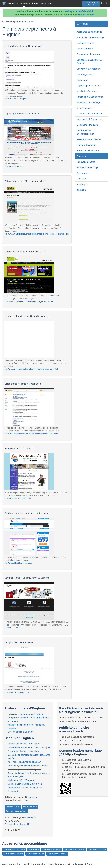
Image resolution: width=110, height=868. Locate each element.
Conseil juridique (85, 49)
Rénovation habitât (86, 162)
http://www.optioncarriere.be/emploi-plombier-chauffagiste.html (31, 434)
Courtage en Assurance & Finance (89, 62)
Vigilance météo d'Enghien (21, 780)
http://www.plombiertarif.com (17, 692)
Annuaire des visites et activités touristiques (29, 747)
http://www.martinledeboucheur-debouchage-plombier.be (29, 301)
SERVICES (82, 24)
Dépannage (82, 80)
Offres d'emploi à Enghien (20, 732)
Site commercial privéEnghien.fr (91, 4)
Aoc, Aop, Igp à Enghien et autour (24, 762)
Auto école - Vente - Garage (90, 37)
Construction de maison (88, 54)
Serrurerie (82, 179)
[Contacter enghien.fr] (107, 3)
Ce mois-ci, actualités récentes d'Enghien (28, 766)
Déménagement (84, 74)
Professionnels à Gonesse (52, 850)
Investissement (84, 108)
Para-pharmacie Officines (89, 139)
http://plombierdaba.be (14, 166)
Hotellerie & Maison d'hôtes (90, 97)
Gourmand (46, 3)
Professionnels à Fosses (97, 850)
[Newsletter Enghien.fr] (102, 3)
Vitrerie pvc (82, 184)
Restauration (83, 173)
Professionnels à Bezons (35, 854)
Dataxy (31, 817)
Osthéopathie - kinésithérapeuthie (86, 132)
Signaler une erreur (30, 807)
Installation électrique (87, 91)
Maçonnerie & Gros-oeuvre (90, 119)
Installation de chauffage (89, 102)
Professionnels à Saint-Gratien (14, 850)
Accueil (11, 3)
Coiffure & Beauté (85, 43)
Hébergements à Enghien (31, 714)
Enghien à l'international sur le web (25, 784)
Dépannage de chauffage (89, 86)
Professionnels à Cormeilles (13, 854)
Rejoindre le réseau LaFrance (16, 811)
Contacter (32, 797)
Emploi (36, 3)
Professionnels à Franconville (75, 850)
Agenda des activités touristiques (24, 744)
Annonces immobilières (88, 151)
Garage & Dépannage (87, 167)
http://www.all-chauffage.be (16, 99)
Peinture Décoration (86, 145)
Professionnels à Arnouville (57, 854)
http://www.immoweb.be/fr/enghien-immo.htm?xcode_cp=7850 (31, 369)
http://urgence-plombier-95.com (18, 498)
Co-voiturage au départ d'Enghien (24, 769)
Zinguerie (81, 190)
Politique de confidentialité (79, 11)
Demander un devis (13, 807)
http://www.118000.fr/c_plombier (18, 563)
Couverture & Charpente (89, 69)
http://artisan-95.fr (12, 628)
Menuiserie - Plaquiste (88, 125)
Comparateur (24, 3)
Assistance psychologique (89, 32)
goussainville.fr (34, 850)
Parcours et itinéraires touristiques (24, 751)
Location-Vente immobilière (90, 114)
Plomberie (82, 156)
